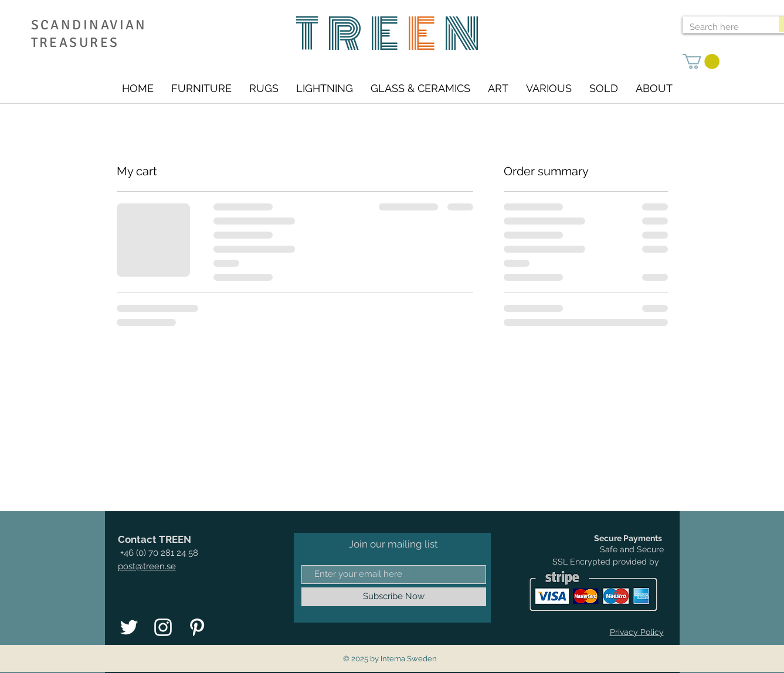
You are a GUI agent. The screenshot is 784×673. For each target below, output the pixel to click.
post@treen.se (147, 566)
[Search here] (722, 27)
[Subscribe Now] (394, 597)
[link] (701, 62)
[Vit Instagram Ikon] (163, 627)
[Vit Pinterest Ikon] (197, 627)
